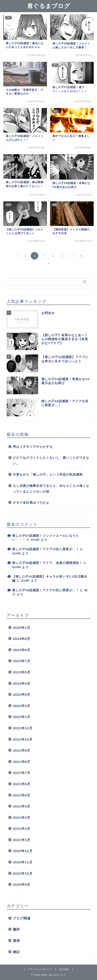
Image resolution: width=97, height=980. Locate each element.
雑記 (16, 952)
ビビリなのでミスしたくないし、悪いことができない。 (51, 461)
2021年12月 (23, 728)
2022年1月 (22, 717)
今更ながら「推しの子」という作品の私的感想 (48, 475)
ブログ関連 (22, 918)
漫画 (16, 941)
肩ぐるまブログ (49, 6)
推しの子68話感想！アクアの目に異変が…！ (46, 549)
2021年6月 (22, 784)
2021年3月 (22, 818)
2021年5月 (22, 795)
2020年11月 (23, 862)
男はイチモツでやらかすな (33, 447)
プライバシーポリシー (40, 969)
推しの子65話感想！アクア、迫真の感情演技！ (47, 563)
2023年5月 (22, 672)
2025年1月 (22, 628)
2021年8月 (22, 762)
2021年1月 (22, 840)
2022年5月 (22, 695)
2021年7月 (22, 773)
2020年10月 (23, 873)
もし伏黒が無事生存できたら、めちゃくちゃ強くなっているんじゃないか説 (51, 489)
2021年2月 (22, 829)
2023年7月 (22, 661)
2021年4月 (22, 806)
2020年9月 (22, 884)
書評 (16, 929)
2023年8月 (22, 650)
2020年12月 (23, 851)
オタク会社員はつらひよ (31, 503)
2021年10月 (23, 739)
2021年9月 (22, 750)
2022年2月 (22, 706)
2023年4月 (22, 683)
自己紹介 (64, 969)
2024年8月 (22, 639)
